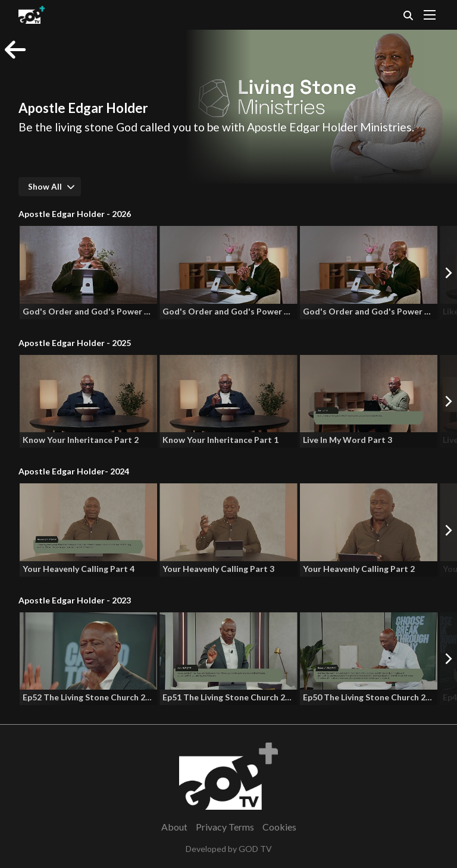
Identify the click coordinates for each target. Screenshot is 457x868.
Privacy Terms (225, 827)
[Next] (448, 272)
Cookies (279, 827)
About (174, 827)
